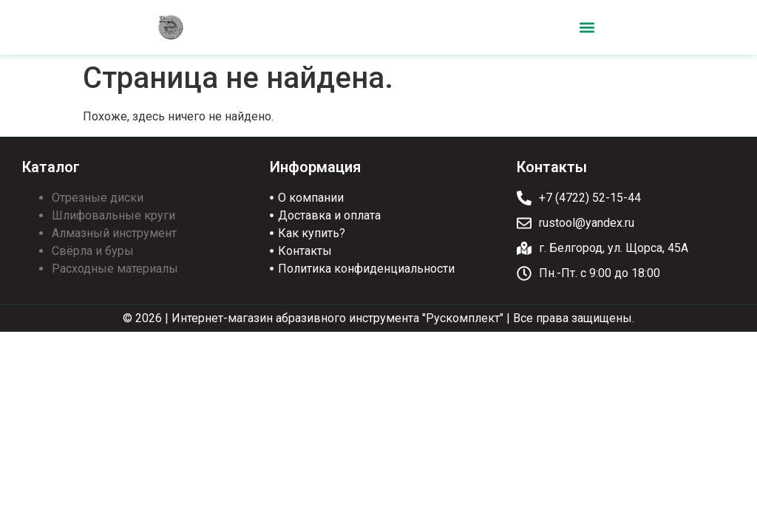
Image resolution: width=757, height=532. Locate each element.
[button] (587, 28)
